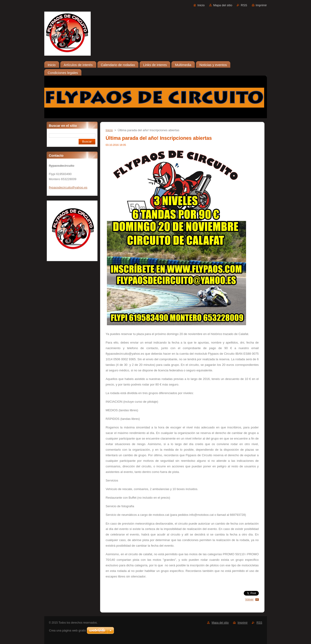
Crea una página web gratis (67, 630)
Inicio (201, 5)
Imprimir (261, 5)
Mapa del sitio (223, 5)
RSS (244, 5)
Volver (249, 599)
